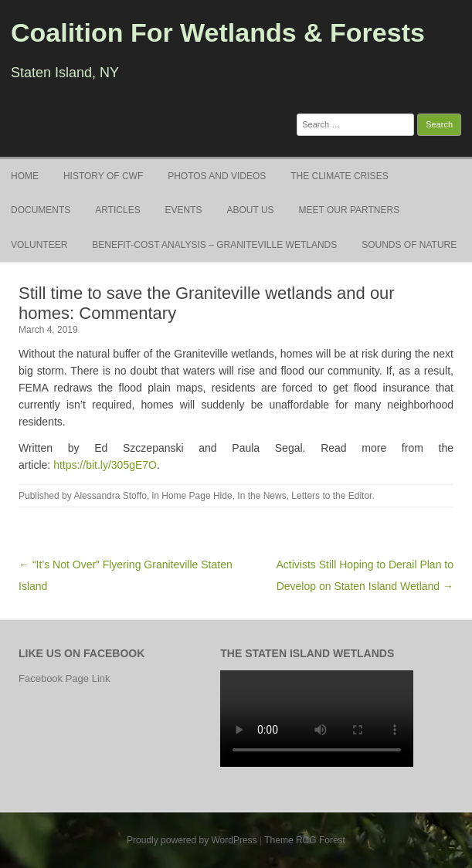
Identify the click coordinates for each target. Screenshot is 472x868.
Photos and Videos (217, 176)
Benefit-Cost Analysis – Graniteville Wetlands (214, 245)
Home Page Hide (197, 496)
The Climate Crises (339, 176)
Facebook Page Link (65, 678)
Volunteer (39, 245)
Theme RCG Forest (305, 840)
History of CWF (103, 176)
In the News (261, 496)
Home (25, 176)
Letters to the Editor (331, 496)
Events (184, 210)
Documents (41, 210)
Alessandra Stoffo (110, 496)
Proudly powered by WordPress (192, 840)
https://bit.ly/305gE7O (105, 465)
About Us (251, 210)
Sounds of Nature (409, 245)
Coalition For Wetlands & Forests (218, 32)
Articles (117, 210)
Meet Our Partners (350, 210)
